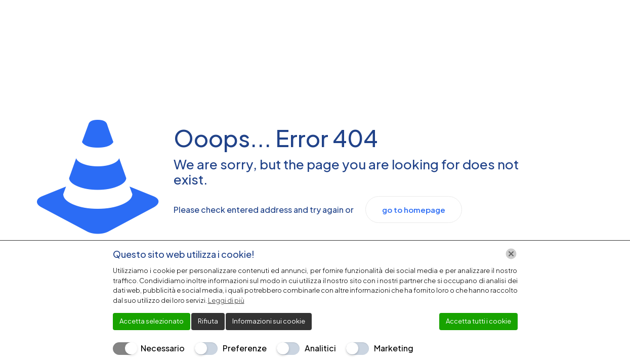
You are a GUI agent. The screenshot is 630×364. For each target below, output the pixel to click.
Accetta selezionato (152, 321)
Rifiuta (208, 321)
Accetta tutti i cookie (478, 321)
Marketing (394, 348)
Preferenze (245, 348)
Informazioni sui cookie (269, 321)
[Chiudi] (511, 254)
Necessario (163, 348)
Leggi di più (226, 300)
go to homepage (414, 210)
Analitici (320, 348)
